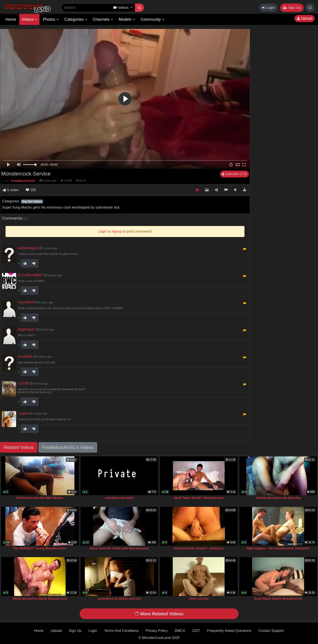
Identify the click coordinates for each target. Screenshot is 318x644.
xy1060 (24, 383)
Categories (76, 19)
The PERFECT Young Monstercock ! (40, 548)
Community (153, 19)
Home (11, 19)
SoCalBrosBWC (30, 275)
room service (199, 599)
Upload (305, 18)
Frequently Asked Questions (229, 631)
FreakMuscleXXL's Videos (68, 447)
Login (268, 8)
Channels (103, 19)
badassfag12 (28, 248)
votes (11, 190)
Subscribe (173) (234, 174)
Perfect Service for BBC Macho (40, 498)
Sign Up (292, 8)
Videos (29, 19)
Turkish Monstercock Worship (278, 498)
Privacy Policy (157, 631)
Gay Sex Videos (32, 202)
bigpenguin (26, 329)
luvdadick (25, 356)
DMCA (180, 631)
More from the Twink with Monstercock (119, 548)
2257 (196, 631)
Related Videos (19, 447)
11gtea (23, 413)
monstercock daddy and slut (119, 599)
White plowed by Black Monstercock (40, 599)
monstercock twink (119, 498)
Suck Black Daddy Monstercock (278, 599)
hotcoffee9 (26, 302)
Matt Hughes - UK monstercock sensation (278, 548)
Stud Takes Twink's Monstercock (199, 498)
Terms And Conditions (121, 631)
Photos (51, 19)
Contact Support (271, 631)
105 (31, 190)
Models (127, 19)
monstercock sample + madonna (199, 548)
